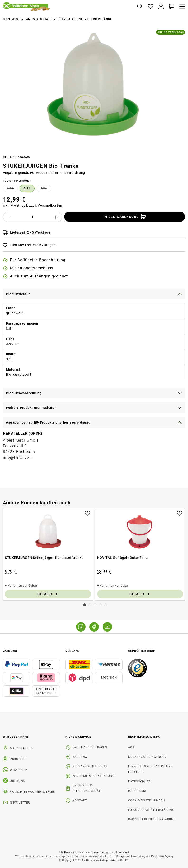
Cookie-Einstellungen (147, 800)
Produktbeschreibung (24, 393)
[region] (94, 90)
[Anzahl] (33, 217)
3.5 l (27, 188)
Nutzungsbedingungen (147, 757)
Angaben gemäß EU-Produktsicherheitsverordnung (48, 422)
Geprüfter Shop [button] (142, 651)
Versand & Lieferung (90, 766)
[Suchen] (140, 7)
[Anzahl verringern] (9, 217)
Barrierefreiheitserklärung (152, 819)
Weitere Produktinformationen (31, 408)
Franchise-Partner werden (33, 792)
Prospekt (18, 759)
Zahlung (80, 757)
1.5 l (12, 189)
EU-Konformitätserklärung (151, 810)
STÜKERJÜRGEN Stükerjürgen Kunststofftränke (44, 558)
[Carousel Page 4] (100, 605)
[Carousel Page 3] (95, 605)
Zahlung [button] (10, 651)
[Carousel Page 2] (90, 605)
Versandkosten (50, 205)
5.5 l (46, 189)
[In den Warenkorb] (125, 217)
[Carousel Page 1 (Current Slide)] (85, 605)
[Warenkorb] (172, 7)
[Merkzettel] (150, 7)
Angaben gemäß (44, 173)
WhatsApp (18, 770)
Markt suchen (22, 748)
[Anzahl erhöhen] (56, 217)
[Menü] (181, 7)
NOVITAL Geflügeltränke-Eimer (123, 558)
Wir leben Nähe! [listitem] (16, 737)
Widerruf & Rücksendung (93, 776)
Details (48, 594)
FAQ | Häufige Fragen (90, 747)
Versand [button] (73, 651)
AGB (131, 747)
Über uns (17, 781)
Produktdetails (18, 294)
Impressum (137, 791)
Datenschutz (139, 782)
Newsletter (20, 803)
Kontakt (80, 800)
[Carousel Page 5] (105, 605)
